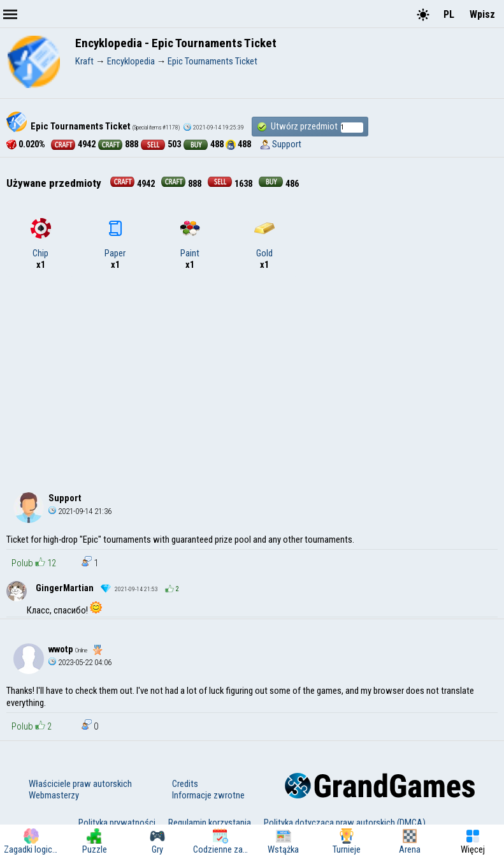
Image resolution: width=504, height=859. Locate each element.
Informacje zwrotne (208, 795)
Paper (115, 239)
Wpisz (482, 14)
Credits (185, 784)
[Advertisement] (252, 379)
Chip (41, 239)
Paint (190, 239)
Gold (264, 239)
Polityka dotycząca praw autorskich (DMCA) (345, 823)
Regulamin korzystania (210, 823)
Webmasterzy (54, 795)
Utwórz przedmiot (310, 127)
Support (287, 144)
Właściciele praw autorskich (80, 784)
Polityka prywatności (117, 823)
